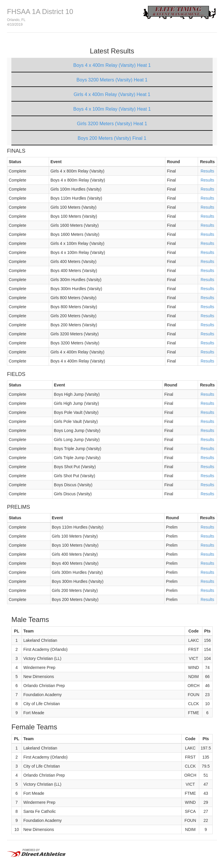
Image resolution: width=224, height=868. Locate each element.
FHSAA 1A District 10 (40, 12)
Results (208, 171)
